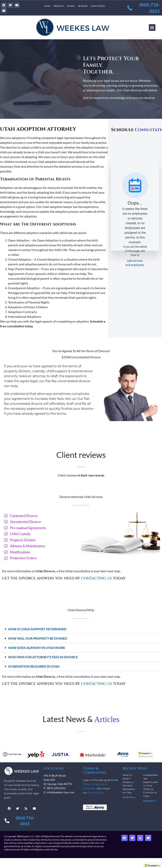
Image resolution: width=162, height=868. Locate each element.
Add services (135, 261)
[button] (152, 28)
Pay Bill (71, 6)
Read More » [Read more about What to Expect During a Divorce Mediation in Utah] (129, 797)
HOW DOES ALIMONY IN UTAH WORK (37, 648)
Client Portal (98, 6)
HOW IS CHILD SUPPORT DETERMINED (37, 629)
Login (47, 6)
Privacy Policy (96, 792)
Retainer (83, 6)
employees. (138, 265)
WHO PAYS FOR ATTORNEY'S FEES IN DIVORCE (43, 657)
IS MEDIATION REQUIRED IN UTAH (34, 666)
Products (59, 6)
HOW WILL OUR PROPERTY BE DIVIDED (38, 638)
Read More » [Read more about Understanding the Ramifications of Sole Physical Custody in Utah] (150, 801)
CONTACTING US (96, 578)
